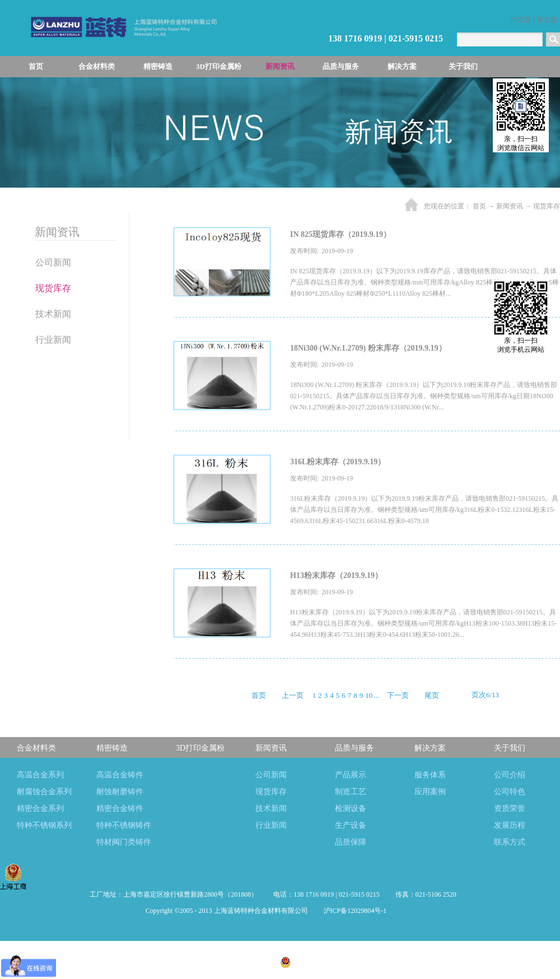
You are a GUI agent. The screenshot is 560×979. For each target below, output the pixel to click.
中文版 (521, 20)
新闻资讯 (510, 206)
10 (369, 695)
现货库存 (547, 206)
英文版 (547, 20)
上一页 (293, 695)
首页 (36, 66)
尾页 (432, 695)
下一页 (398, 695)
